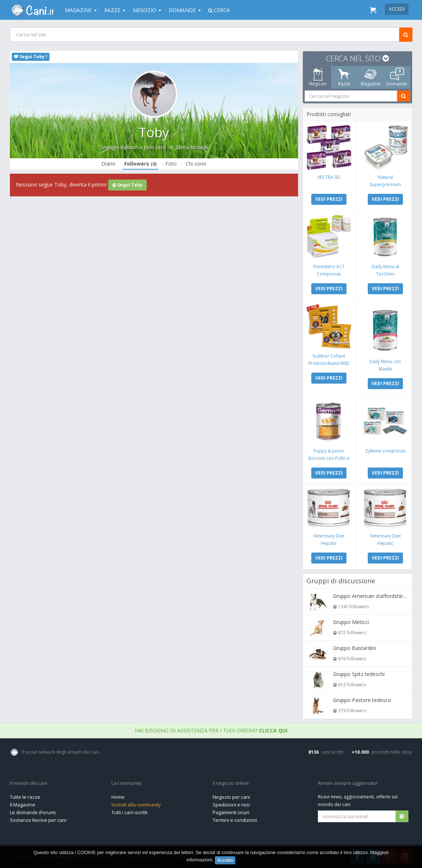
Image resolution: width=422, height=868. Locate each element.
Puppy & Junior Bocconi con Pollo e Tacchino (329, 458)
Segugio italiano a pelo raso (133, 147)
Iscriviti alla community (136, 805)
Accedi (397, 9)
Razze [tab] (344, 77)
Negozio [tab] (318, 77)
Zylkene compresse (385, 451)
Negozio (147, 10)
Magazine (81, 10)
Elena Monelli (192, 147)
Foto (171, 164)
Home (118, 797)
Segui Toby (127, 185)
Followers (140, 164)
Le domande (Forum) (33, 812)
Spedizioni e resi (231, 805)
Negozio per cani (231, 797)
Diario (108, 164)
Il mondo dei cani (29, 783)
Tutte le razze (25, 797)
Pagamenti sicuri (231, 812)
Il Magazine (23, 805)
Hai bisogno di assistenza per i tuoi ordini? (211, 730)
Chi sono (196, 164)
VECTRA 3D (329, 177)
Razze (115, 10)
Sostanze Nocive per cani (38, 820)
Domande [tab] (397, 77)
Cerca (219, 10)
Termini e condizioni (235, 820)
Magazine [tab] (370, 77)
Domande (185, 10)
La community (127, 783)
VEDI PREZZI (329, 199)
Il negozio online (231, 783)
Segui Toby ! (31, 57)
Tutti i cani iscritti (129, 812)
